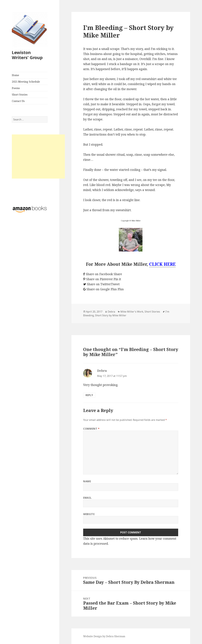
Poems (16, 88)
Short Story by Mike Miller (111, 315)
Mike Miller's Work (132, 312)
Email (87, 498)
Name (87, 481)
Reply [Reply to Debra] (89, 395)
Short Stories (20, 95)
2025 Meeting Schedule (26, 82)
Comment (91, 429)
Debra (111, 312)
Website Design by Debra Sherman (104, 636)
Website (89, 514)
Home (15, 75)
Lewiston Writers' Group (27, 55)
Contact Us (18, 101)
